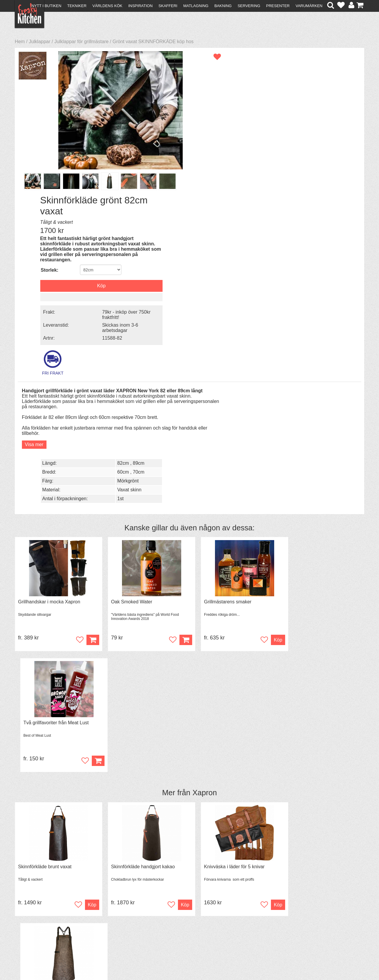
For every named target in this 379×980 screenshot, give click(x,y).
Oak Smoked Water (127, 398)
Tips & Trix (113, 910)
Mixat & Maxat (117, 915)
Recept (110, 905)
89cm (331, 247)
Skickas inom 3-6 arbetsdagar (314, 183)
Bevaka (84, 725)
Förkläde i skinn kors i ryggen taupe (321, 543)
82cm (315, 247)
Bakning (223, 6)
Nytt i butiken (46, 6)
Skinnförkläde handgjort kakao (138, 543)
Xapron (205, 468)
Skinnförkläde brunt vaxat (45, 543)
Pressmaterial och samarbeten (200, 911)
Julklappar (40, 42)
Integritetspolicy (34, 926)
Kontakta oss (32, 905)
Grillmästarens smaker (219, 398)
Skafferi (168, 6)
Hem (20, 42)
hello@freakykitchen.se (167, 960)
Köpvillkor (28, 910)
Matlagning (196, 6)
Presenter (278, 6)
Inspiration (140, 6)
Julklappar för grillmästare (81, 42)
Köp (88, 436)
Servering (249, 6)
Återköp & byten (35, 915)
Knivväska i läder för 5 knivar (226, 543)
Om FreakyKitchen (188, 906)
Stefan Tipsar (116, 921)
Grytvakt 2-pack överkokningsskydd (56, 687)
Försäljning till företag (40, 921)
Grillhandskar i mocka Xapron (49, 398)
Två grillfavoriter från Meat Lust (317, 398)
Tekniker (77, 6)
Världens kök (107, 6)
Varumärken (309, 6)
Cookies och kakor (188, 916)
